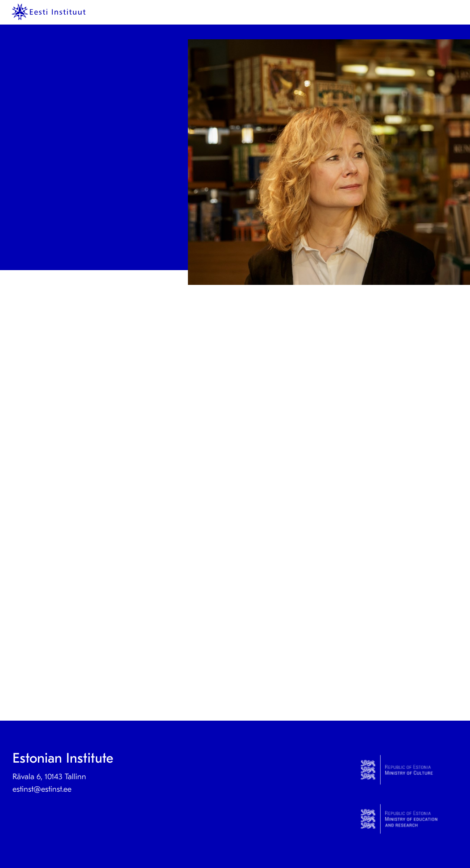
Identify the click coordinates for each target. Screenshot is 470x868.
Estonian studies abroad (304, 30)
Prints (78, 30)
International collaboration (396, 30)
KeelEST (47, 30)
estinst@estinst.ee (42, 789)
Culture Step (234, 30)
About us (149, 30)
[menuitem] (49, 30)
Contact (192, 30)
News (111, 30)
